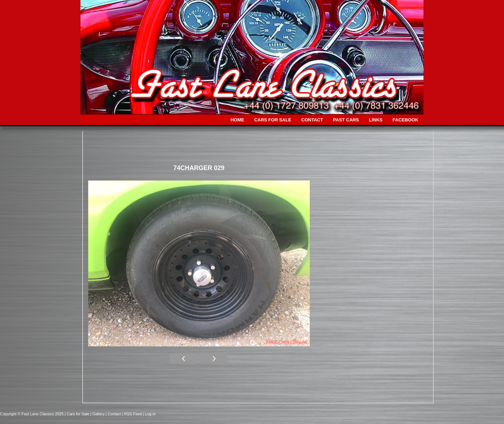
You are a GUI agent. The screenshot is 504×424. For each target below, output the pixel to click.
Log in (150, 414)
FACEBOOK (405, 120)
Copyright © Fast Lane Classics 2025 (32, 414)
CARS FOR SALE (273, 120)
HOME (237, 120)
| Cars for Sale (78, 414)
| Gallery (98, 414)
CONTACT (312, 120)
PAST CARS (346, 120)
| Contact (114, 414)
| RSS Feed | (134, 414)
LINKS (376, 120)
